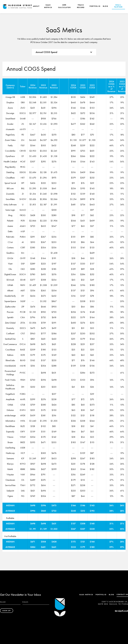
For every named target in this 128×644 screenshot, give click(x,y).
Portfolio (101, 595)
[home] (17, 7)
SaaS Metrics (86, 595)
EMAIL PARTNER (118, 6)
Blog (111, 595)
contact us (122, 594)
